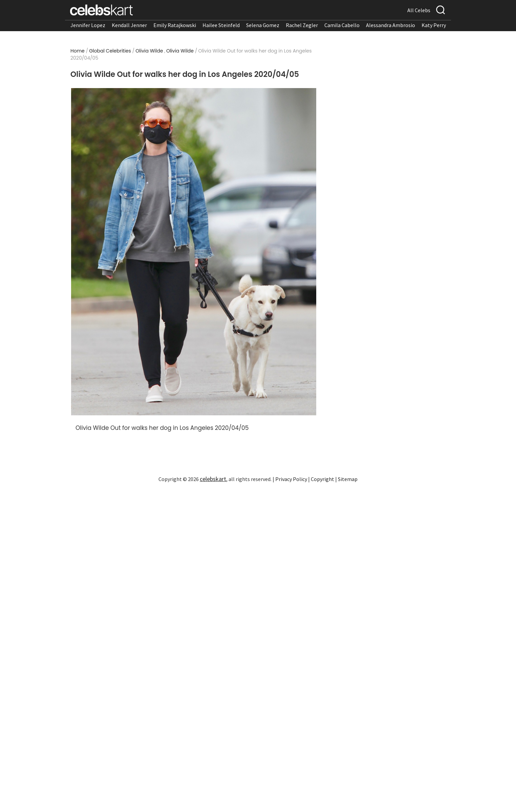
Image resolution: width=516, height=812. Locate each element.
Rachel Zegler (302, 25)
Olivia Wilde (149, 51)
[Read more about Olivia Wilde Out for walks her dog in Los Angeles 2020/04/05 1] (194, 252)
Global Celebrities (110, 51)
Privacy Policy (291, 479)
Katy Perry (434, 25)
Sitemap (348, 479)
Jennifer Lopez (88, 25)
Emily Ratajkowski (175, 25)
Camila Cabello (342, 25)
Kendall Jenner (129, 25)
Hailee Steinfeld (221, 25)
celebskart (213, 479)
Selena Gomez (263, 25)
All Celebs (419, 10)
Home (78, 51)
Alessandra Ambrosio (391, 25)
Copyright (322, 479)
